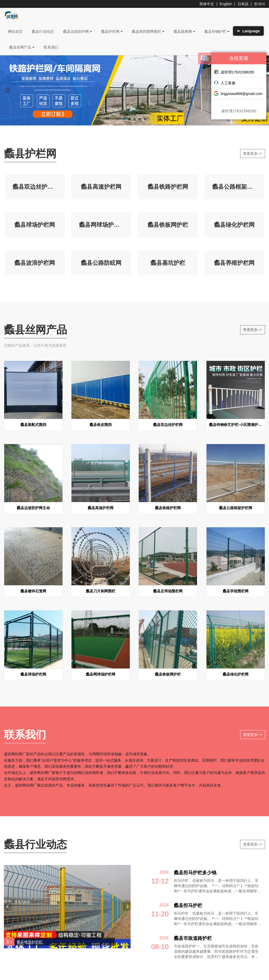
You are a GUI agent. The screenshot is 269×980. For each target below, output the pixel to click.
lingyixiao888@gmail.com (238, 93)
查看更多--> (253, 154)
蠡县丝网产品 (22, 47)
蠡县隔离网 (184, 31)
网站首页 (15, 31)
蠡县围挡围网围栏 (148, 31)
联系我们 (51, 47)
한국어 (260, 4)
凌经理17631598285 (234, 72)
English (226, 4)
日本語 (243, 4)
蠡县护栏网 (112, 31)
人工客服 (225, 83)
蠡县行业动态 (43, 31)
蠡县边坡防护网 (77, 31)
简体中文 (207, 4)
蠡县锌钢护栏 (217, 31)
